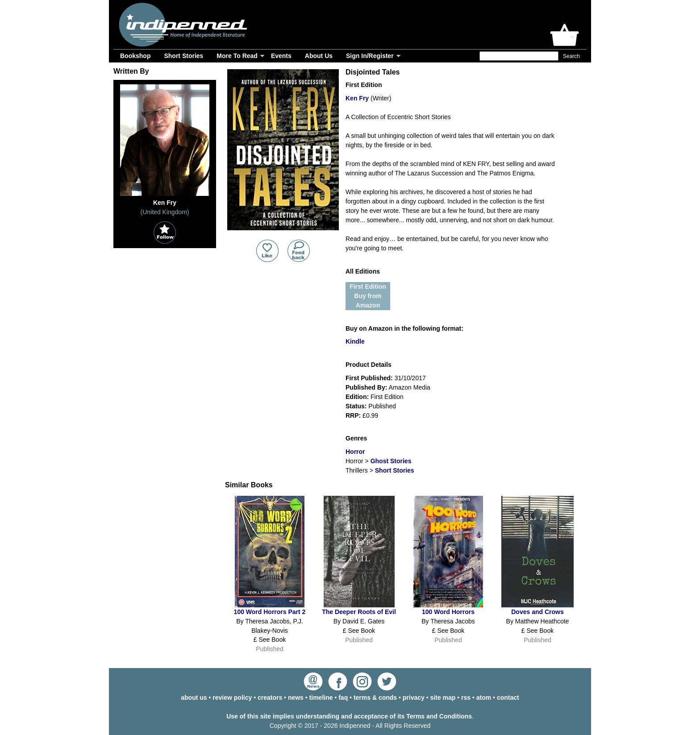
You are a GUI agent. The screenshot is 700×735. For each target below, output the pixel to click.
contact (508, 698)
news (296, 698)
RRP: (353, 415)
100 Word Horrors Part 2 (270, 612)
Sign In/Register (370, 56)
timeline (321, 698)
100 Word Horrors (448, 612)
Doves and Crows (537, 612)
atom (484, 698)
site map (443, 698)
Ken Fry (357, 98)
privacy (414, 698)
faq (343, 698)
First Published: (369, 378)
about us (194, 698)
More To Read (237, 56)
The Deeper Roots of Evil (359, 612)
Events (281, 56)
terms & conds (375, 698)
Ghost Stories (391, 461)
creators (270, 698)
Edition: (357, 397)
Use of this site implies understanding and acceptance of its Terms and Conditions (349, 716)
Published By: (366, 387)
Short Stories (183, 56)
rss (466, 698)
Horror (355, 452)
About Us (319, 56)
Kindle (355, 341)
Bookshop (135, 56)
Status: (356, 406)
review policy (232, 698)
